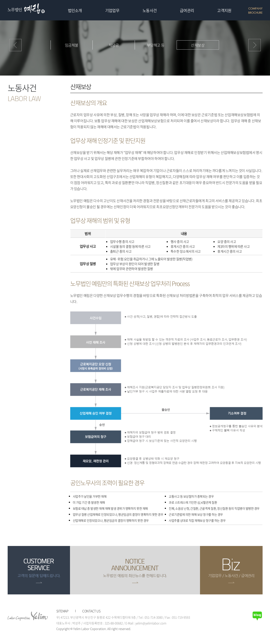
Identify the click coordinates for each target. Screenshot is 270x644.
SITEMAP (62, 611)
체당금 (114, 45)
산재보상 (198, 45)
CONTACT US (91, 611)
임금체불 (72, 45)
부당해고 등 (156, 45)
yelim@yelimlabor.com (151, 623)
